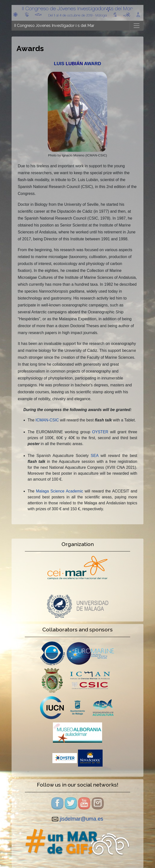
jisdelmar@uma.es (82, 819)
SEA (95, 456)
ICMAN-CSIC (47, 420)
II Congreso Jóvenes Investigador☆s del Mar (54, 26)
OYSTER (100, 432)
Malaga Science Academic (60, 491)
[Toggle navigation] (137, 26)
